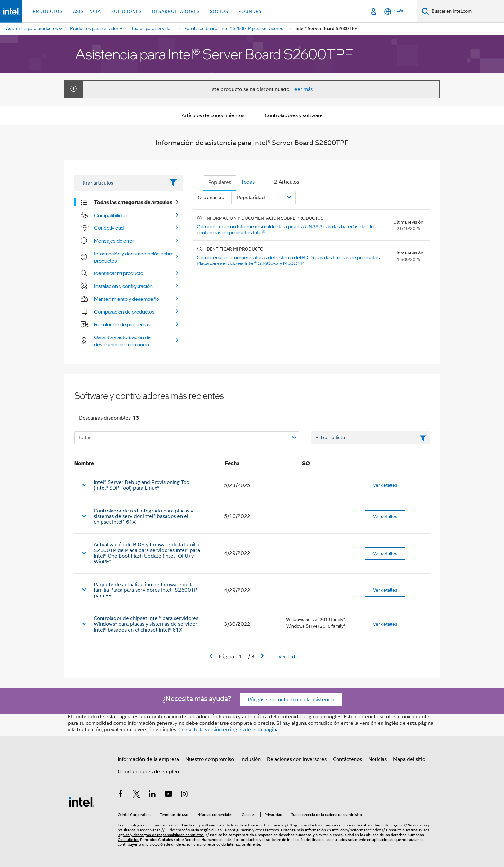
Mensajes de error (114, 241)
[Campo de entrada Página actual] (241, 657)
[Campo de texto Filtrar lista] (370, 438)
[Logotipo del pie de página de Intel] (82, 801)
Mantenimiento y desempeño (127, 299)
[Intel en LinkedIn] (152, 795)
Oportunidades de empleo (148, 772)
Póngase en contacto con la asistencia (291, 700)
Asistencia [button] (87, 11)
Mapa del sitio (409, 759)
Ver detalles (385, 485)
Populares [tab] (220, 182)
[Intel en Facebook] (121, 795)
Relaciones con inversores (297, 759)
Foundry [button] (250, 11)
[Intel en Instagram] (184, 795)
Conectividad (109, 228)
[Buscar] (425, 11)
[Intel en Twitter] (137, 795)
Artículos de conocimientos (213, 115)
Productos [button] (48, 11)
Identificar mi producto (119, 273)
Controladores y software (294, 115)
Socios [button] (219, 11)
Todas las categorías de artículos (133, 202)
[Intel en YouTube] (168, 795)
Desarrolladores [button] (176, 11)
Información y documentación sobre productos (134, 257)
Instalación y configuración (123, 286)
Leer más (302, 89)
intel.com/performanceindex (356, 830)
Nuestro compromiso (210, 759)
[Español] (395, 11)
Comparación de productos (124, 312)
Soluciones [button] (126, 11)
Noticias (378, 759)
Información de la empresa (148, 759)
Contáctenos (347, 759)
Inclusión (251, 759)
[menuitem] (94, 29)
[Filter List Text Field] (120, 183)
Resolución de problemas (122, 324)
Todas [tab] (248, 182)
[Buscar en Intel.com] (467, 11)
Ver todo (288, 657)
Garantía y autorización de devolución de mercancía (122, 341)
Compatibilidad (111, 215)
